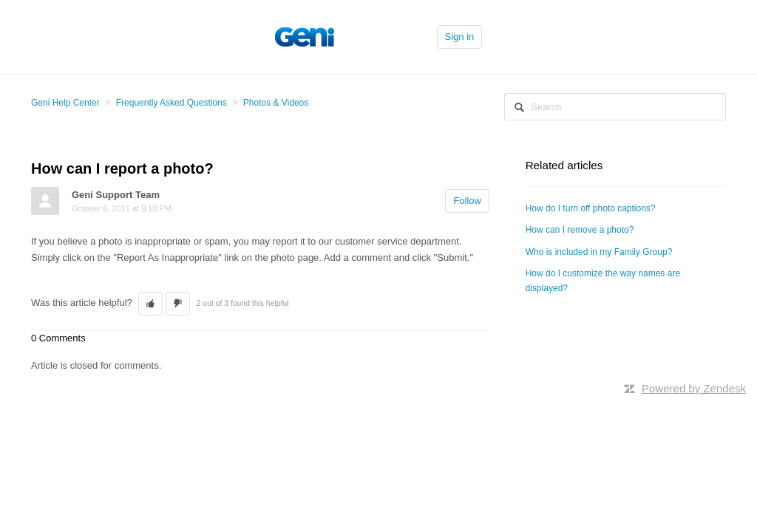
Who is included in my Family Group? (599, 252)
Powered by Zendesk (694, 388)
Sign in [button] (460, 37)
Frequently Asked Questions (172, 103)
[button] (150, 304)
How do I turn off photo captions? (591, 208)
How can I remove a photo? (580, 230)
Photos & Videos (276, 103)
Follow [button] (467, 201)
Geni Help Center (65, 103)
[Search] (615, 107)
